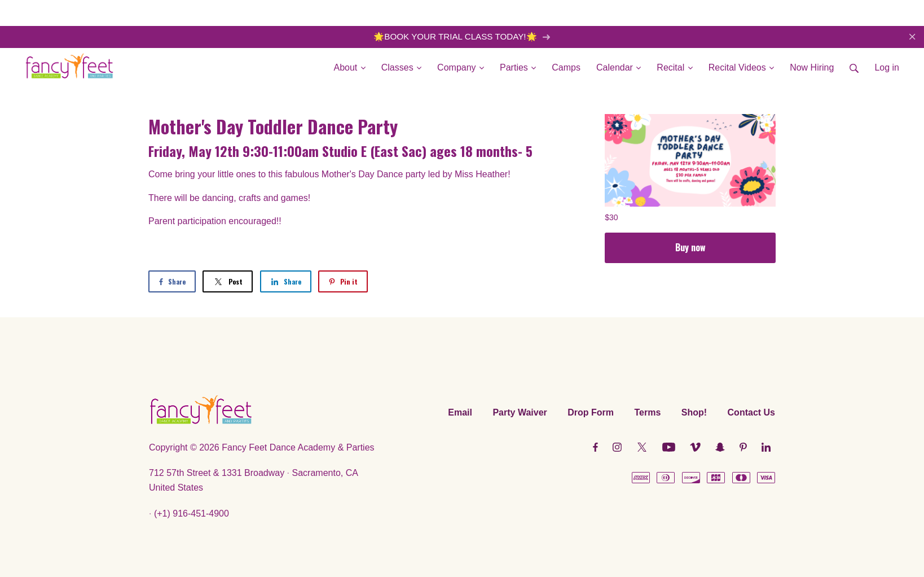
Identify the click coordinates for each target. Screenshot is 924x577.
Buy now (690, 247)
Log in (887, 67)
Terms (647, 412)
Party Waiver (520, 412)
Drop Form (591, 412)
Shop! (694, 412)
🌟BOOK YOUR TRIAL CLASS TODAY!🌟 (462, 36)
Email (460, 412)
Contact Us (751, 412)
